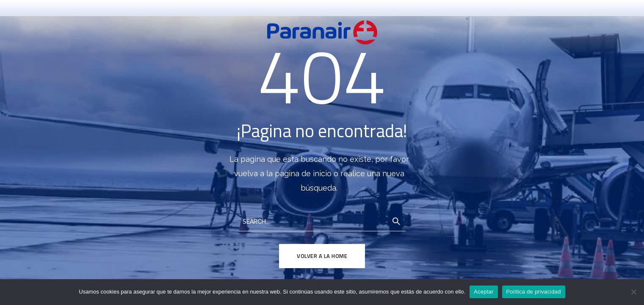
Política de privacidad (534, 292)
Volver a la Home (322, 256)
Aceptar (484, 292)
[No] (633, 292)
